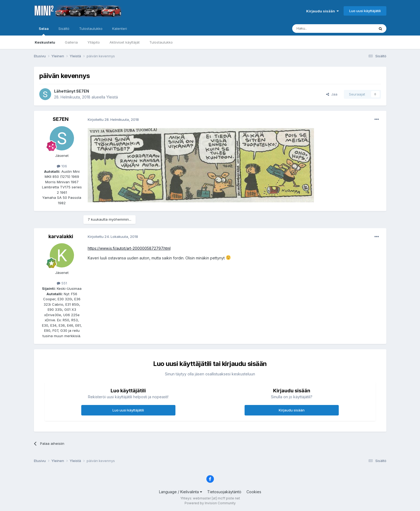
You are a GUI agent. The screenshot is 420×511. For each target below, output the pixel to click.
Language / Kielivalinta (181, 492)
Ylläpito (94, 42)
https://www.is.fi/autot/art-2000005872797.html (129, 248)
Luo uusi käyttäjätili (365, 11)
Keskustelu (45, 42)
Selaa (44, 31)
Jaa (332, 94)
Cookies (254, 492)
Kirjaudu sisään (322, 11)
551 (62, 283)
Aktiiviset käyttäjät (125, 42)
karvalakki (61, 236)
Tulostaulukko (161, 42)
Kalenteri (120, 29)
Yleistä (112, 97)
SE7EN (83, 91)
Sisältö (64, 29)
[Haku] (320, 29)
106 (62, 166)
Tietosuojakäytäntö (224, 492)
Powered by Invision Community (210, 503)
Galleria (71, 42)
